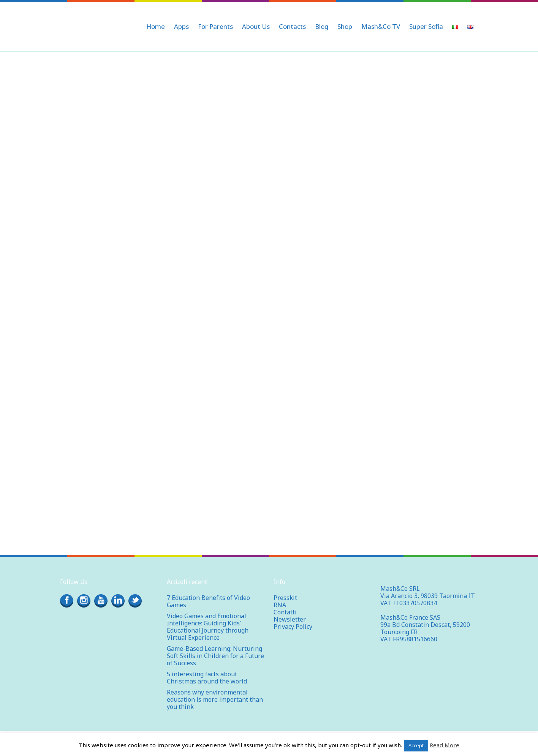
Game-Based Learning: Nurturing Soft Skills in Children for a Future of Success (215, 656)
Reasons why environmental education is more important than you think (215, 699)
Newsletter (290, 619)
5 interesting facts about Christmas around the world (207, 678)
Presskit (285, 598)
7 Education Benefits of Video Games (208, 601)
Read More (445, 745)
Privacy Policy (293, 627)
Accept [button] (416, 745)
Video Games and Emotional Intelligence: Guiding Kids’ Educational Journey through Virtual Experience (208, 627)
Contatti (285, 612)
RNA (280, 605)
